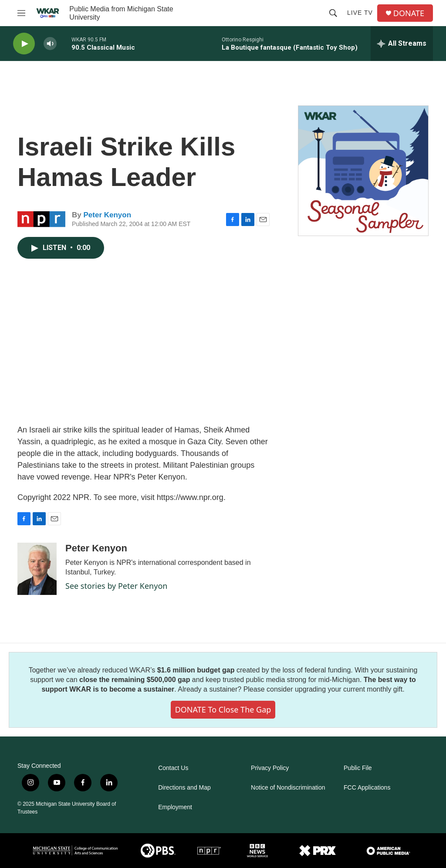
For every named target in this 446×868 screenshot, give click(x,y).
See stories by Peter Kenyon (116, 586)
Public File (358, 768)
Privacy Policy (270, 768)
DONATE (409, 13)
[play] (24, 44)
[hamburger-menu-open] (21, 13)
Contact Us (173, 768)
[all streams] (402, 44)
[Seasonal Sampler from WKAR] (363, 171)
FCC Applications (367, 788)
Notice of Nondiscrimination (288, 788)
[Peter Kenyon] (37, 569)
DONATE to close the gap (223, 709)
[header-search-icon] (333, 13)
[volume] (50, 44)
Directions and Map (184, 788)
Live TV (360, 13)
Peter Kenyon (107, 215)
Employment (175, 807)
